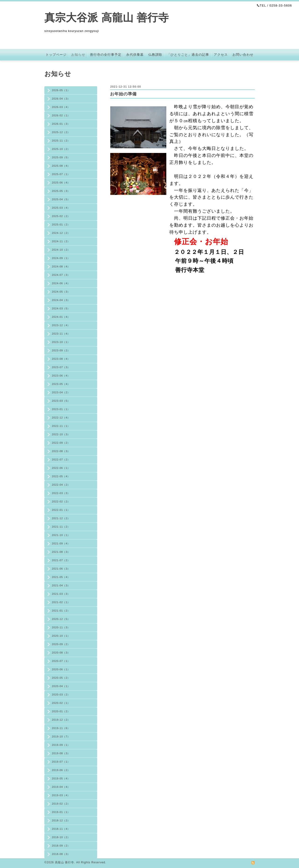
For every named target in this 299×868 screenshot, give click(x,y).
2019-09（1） (61, 745)
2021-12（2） (61, 518)
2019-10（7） (61, 737)
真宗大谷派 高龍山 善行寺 (107, 18)
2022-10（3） (61, 434)
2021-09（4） (61, 543)
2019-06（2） (61, 770)
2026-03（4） (61, 107)
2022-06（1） (61, 468)
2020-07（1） (61, 661)
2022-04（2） (61, 485)
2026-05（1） (61, 90)
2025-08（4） (61, 166)
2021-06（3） (61, 569)
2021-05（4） (61, 577)
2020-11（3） (61, 627)
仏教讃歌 (155, 55)
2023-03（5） (61, 401)
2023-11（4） (61, 334)
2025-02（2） (61, 216)
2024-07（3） (61, 275)
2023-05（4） (61, 384)
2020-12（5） (61, 619)
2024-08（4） (61, 266)
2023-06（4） (61, 376)
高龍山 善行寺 (64, 862)
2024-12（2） (61, 233)
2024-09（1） (61, 258)
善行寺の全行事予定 (106, 55)
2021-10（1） (61, 535)
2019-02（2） (61, 804)
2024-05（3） (61, 292)
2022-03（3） (61, 493)
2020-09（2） (61, 644)
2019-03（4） (61, 795)
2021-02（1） (61, 602)
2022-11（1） (61, 426)
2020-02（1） (61, 703)
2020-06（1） (61, 669)
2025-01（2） (61, 225)
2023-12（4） (61, 325)
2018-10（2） (61, 837)
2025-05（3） (61, 191)
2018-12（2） (61, 820)
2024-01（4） (61, 317)
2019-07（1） (61, 762)
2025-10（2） (61, 149)
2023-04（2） (61, 392)
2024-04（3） (61, 300)
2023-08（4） (61, 359)
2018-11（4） (61, 829)
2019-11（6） (61, 728)
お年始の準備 (123, 94)
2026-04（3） (61, 99)
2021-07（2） (61, 560)
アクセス (221, 55)
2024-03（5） (61, 308)
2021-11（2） (61, 527)
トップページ (56, 55)
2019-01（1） (61, 812)
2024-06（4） (61, 283)
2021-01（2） (61, 611)
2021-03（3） (61, 594)
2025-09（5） (61, 157)
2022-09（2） (61, 443)
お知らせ (78, 55)
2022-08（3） (61, 451)
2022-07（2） (61, 460)
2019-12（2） (61, 720)
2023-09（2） (61, 350)
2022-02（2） (61, 501)
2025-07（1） (61, 174)
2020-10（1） (61, 636)
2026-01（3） (61, 124)
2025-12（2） (61, 132)
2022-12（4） (61, 418)
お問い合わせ (243, 55)
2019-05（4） (61, 778)
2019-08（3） (61, 753)
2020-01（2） (61, 711)
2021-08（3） (61, 552)
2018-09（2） (61, 846)
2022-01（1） (61, 510)
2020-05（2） (61, 678)
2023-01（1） (61, 409)
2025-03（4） (61, 208)
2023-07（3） (61, 367)
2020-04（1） (61, 686)
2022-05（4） (61, 476)
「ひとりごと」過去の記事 (188, 55)
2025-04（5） (61, 199)
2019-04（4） (61, 787)
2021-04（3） (61, 585)
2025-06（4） (61, 183)
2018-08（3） (61, 854)
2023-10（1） (61, 342)
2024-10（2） (61, 250)
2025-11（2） (61, 141)
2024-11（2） (61, 241)
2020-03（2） (61, 695)
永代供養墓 (135, 55)
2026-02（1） (61, 115)
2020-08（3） (61, 653)
